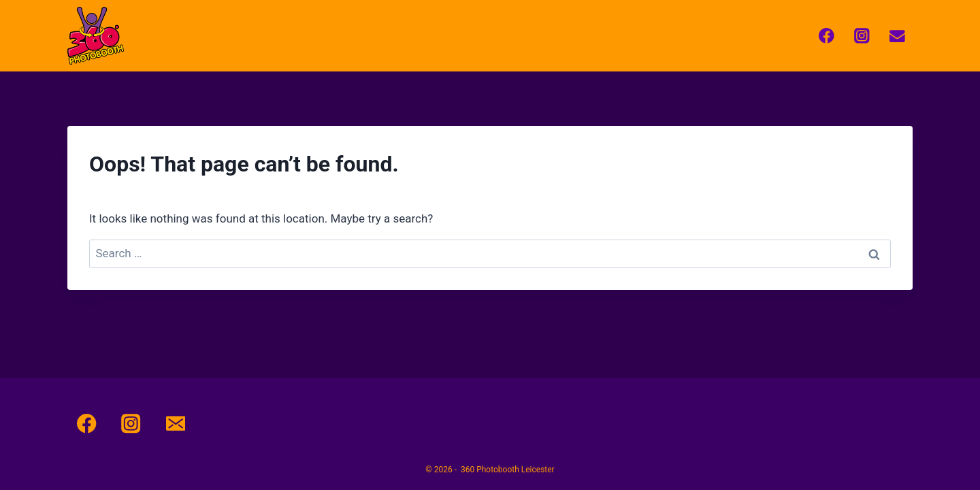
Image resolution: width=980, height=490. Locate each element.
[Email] (897, 36)
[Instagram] (862, 36)
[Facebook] (827, 36)
